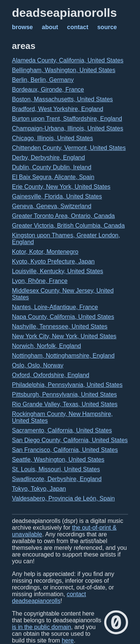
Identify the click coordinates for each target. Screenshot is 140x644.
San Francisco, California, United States (65, 450)
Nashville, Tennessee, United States (60, 326)
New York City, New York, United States (64, 336)
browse (22, 27)
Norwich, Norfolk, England (46, 346)
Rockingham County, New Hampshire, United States (62, 417)
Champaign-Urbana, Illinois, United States (68, 128)
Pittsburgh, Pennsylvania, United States (64, 395)
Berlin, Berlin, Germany (43, 80)
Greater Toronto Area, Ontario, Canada (63, 216)
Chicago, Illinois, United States (52, 138)
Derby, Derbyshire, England (48, 158)
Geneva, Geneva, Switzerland (52, 206)
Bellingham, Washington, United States (64, 70)
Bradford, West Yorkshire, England (57, 109)
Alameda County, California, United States (68, 60)
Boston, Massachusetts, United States (62, 99)
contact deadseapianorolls (49, 597)
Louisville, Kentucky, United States (57, 271)
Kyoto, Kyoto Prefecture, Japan (53, 261)
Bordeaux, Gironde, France (48, 90)
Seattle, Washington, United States (58, 460)
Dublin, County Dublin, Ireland (52, 167)
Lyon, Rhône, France (40, 281)
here (68, 640)
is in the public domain (41, 627)
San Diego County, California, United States (70, 440)
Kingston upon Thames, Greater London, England (66, 239)
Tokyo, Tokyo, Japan (39, 489)
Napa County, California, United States (63, 317)
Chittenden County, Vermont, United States (69, 148)
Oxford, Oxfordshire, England (51, 375)
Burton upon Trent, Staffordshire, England (67, 119)
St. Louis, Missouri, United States (56, 469)
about (50, 27)
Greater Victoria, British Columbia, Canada (68, 226)
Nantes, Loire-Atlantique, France (55, 307)
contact (78, 27)
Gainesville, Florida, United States (57, 196)
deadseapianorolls (64, 13)
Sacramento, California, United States (62, 430)
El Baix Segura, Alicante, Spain (53, 177)
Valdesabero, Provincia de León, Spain (63, 498)
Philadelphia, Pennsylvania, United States (67, 385)
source (107, 27)
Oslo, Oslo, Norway (38, 365)
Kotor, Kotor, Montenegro (45, 252)
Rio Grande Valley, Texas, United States (65, 404)
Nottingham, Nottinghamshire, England (63, 356)
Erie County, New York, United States (61, 187)
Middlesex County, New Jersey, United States (63, 294)
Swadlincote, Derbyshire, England (57, 479)
